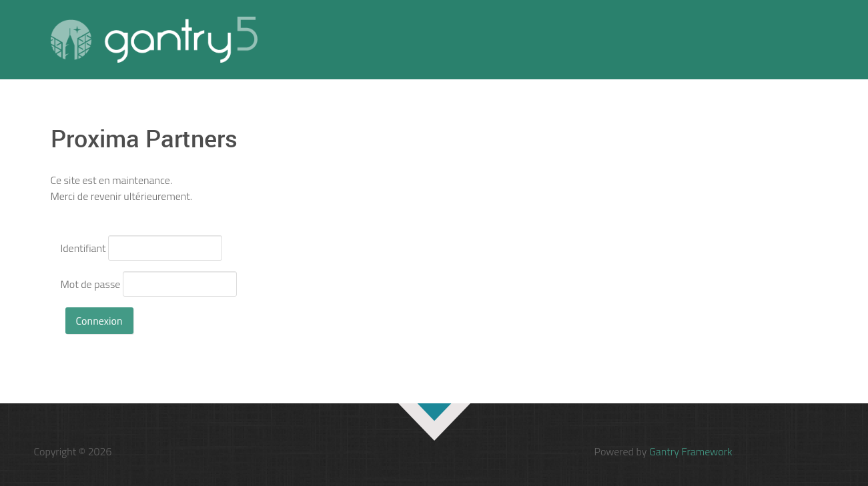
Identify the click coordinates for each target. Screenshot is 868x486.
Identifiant (83, 248)
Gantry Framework (691, 451)
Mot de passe (91, 284)
